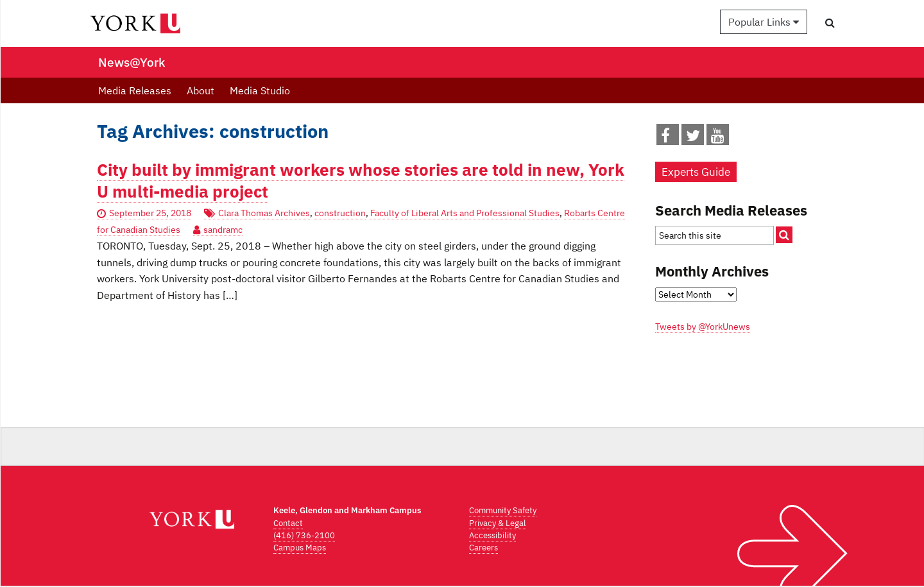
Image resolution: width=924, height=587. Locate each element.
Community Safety (503, 510)
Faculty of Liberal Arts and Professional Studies (465, 213)
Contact (288, 523)
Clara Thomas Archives (264, 213)
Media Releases (135, 90)
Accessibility (492, 535)
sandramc (223, 230)
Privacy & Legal (498, 523)
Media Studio (260, 90)
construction (340, 213)
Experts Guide (696, 172)
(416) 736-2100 (304, 535)
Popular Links (764, 22)
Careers (483, 548)
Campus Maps (300, 548)
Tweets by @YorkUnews (703, 327)
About (201, 90)
